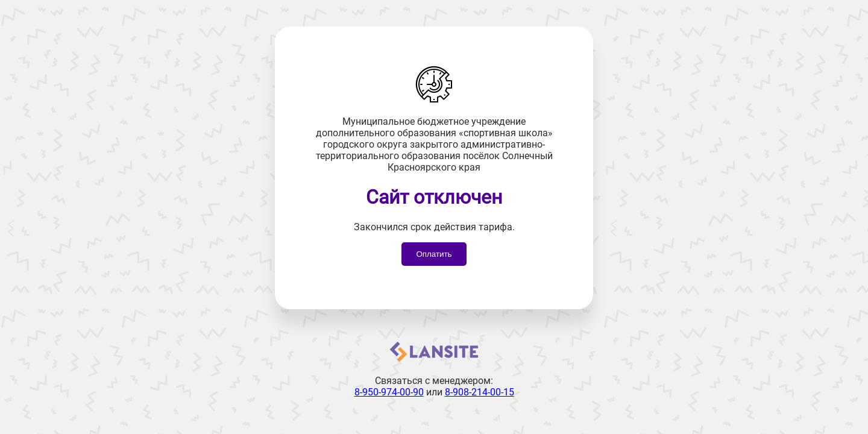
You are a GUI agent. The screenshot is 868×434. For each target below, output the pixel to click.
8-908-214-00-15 (480, 392)
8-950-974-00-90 (389, 392)
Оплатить (434, 254)
